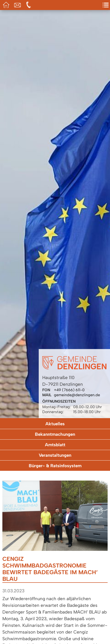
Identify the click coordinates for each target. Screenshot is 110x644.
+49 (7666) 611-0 (69, 390)
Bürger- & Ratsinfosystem (55, 466)
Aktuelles (55, 424)
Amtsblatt (55, 445)
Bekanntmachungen (55, 434)
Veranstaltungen (55, 455)
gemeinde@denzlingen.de (77, 395)
